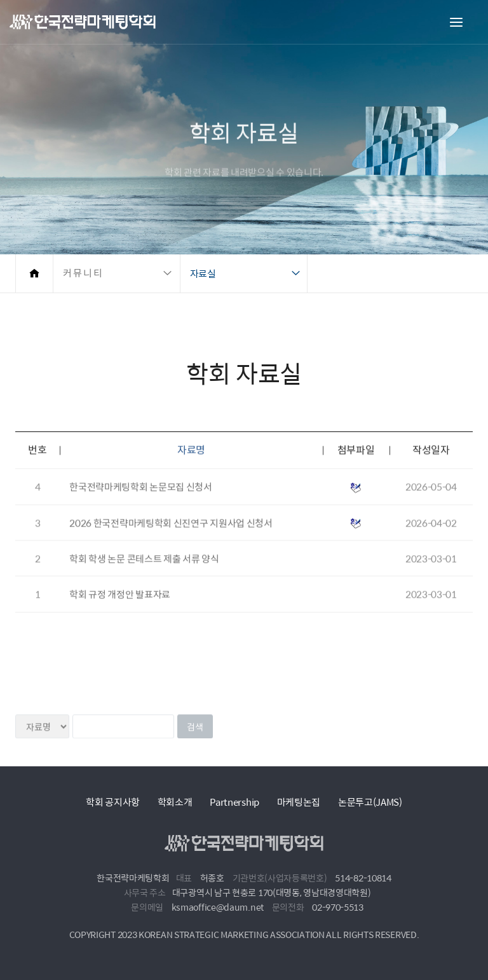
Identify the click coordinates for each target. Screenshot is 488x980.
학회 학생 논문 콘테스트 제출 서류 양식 (144, 571)
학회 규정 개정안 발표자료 (120, 608)
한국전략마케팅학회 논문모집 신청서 (141, 500)
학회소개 (175, 802)
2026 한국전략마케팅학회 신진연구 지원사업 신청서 (171, 536)
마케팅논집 (299, 802)
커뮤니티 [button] (83, 273)
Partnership (234, 802)
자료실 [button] (203, 273)
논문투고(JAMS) (370, 802)
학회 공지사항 (113, 802)
